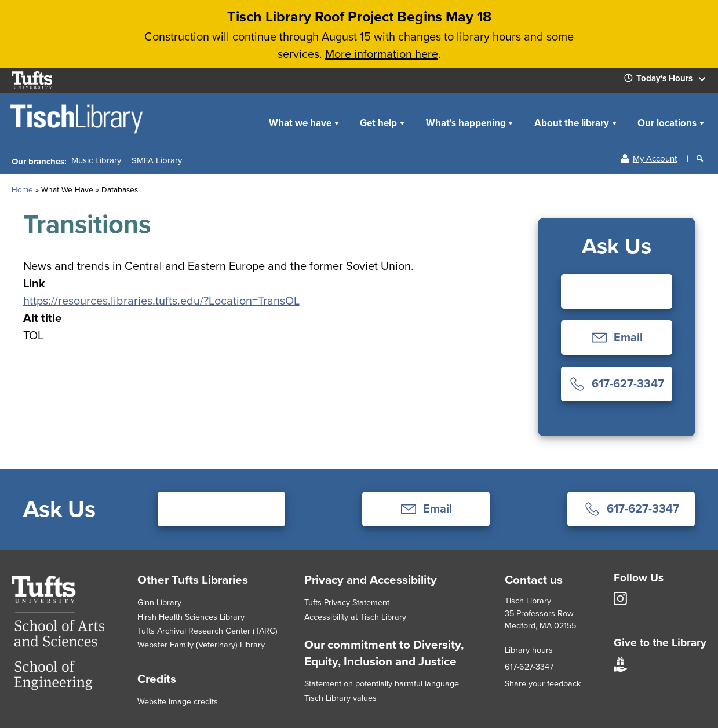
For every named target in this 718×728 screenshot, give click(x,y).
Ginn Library (159, 602)
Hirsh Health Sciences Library (191, 617)
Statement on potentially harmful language (382, 683)
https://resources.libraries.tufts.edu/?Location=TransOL (161, 301)
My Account (655, 159)
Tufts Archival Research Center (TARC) (207, 631)
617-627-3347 (529, 667)
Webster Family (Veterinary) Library (201, 645)
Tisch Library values (340, 698)
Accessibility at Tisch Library (355, 617)
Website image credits (178, 701)
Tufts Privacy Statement (347, 602)
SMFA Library (157, 160)
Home (245, 114)
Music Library (96, 160)
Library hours (529, 650)
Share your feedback (543, 683)
